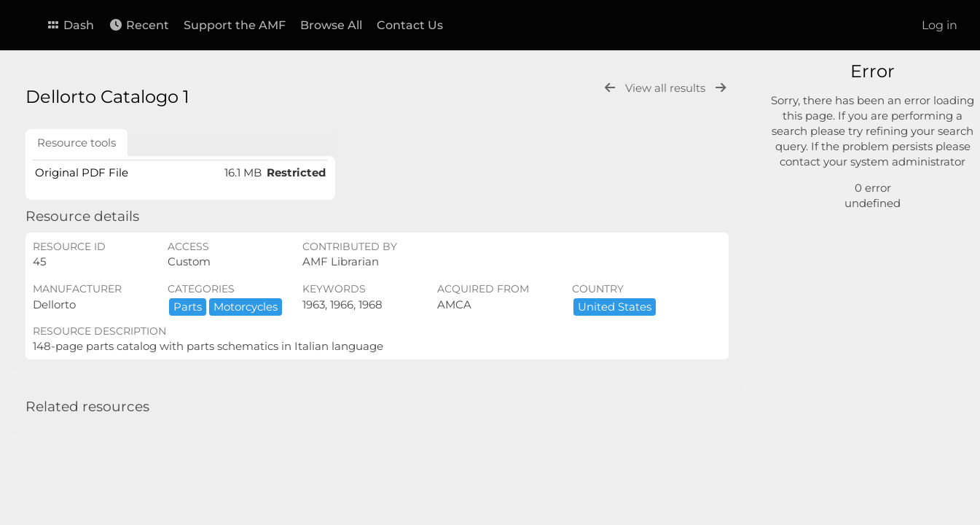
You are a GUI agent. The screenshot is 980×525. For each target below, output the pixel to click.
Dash (70, 25)
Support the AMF (235, 25)
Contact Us (410, 25)
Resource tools (77, 143)
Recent (139, 25)
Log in (940, 25)
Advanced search (838, 182)
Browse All (331, 25)
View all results (667, 88)
